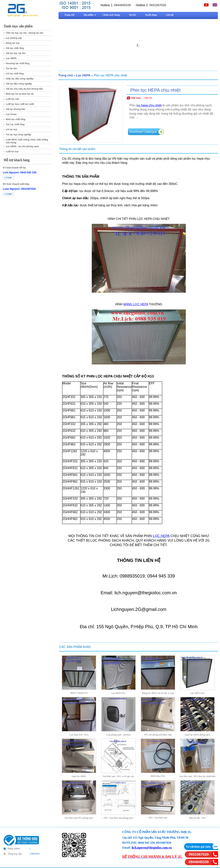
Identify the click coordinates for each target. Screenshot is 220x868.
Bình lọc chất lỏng (16, 119)
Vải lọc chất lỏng (15, 48)
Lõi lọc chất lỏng (15, 74)
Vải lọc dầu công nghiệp (19, 84)
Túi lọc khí (11, 69)
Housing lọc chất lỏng (18, 63)
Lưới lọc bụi (12, 152)
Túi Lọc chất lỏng (15, 124)
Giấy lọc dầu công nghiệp (20, 79)
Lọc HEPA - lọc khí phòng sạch (22, 146)
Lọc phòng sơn (14, 38)
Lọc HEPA (11, 58)
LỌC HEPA (161, 536)
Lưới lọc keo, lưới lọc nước (20, 104)
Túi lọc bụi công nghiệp (18, 135)
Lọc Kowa (11, 114)
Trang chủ (66, 75)
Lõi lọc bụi (11, 130)
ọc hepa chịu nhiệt (149, 105)
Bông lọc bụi (13, 43)
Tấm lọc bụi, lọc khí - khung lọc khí (24, 33)
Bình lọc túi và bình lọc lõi (20, 94)
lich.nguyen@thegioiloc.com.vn (152, 848)
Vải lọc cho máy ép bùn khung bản (24, 89)
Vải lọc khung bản (16, 109)
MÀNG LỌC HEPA (136, 304)
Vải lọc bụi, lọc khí (16, 53)
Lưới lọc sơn (12, 99)
